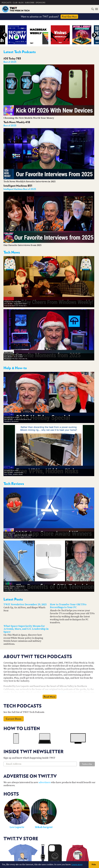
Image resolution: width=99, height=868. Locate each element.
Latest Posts (13, 599)
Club (15, 3)
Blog (21, 3)
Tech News (12, 252)
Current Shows (14, 719)
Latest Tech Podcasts (20, 52)
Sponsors (40, 3)
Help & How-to (15, 368)
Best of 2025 (10, 62)
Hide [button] (94, 864)
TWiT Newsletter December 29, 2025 (25, 605)
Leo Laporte (17, 827)
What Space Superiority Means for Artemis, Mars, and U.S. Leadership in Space (26, 629)
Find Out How (69, 17)
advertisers (45, 782)
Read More (50, 697)
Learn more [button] (77, 865)
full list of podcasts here (54, 692)
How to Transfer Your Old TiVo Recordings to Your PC (68, 606)
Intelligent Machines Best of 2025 (20, 189)
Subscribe (30, 3)
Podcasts (7, 3)
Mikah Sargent (44, 827)
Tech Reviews (14, 484)
